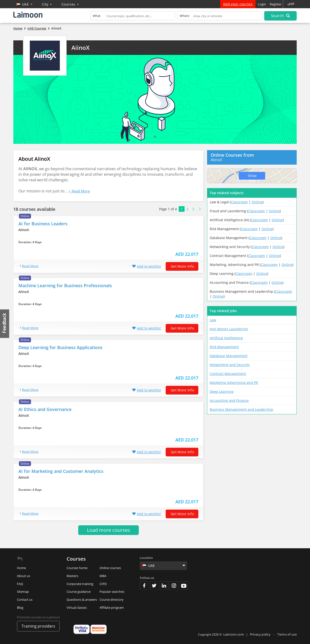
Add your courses (238, 4)
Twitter (154, 585)
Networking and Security (230, 365)
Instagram (174, 585)
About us (23, 576)
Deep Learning (222, 392)
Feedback (5, 324)
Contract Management (228, 374)
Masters (72, 576)
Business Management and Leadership (241, 409)
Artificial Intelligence (226, 338)
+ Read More (79, 191)
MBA (103, 576)
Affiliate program (112, 607)
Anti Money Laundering (229, 329)
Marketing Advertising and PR (234, 383)
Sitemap (23, 592)
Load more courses (108, 530)
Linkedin (164, 585)
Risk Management (224, 347)
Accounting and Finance (229, 400)
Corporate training (80, 584)
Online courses (110, 568)
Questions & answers (82, 600)
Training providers (38, 626)
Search (280, 16)
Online (257, 202)
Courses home (77, 568)
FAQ (20, 584)
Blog (20, 607)
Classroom (239, 202)
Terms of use (287, 634)
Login (262, 4)
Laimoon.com (234, 634)
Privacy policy (261, 634)
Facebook (144, 585)
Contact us (25, 600)
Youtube (184, 585)
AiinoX (81, 48)
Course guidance (79, 592)
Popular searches (112, 592)
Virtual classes (77, 607)
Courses (70, 4)
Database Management (229, 356)
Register (276, 4)
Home (21, 568)
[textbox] (133, 17)
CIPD (103, 584)
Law (213, 320)
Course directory (112, 600)
